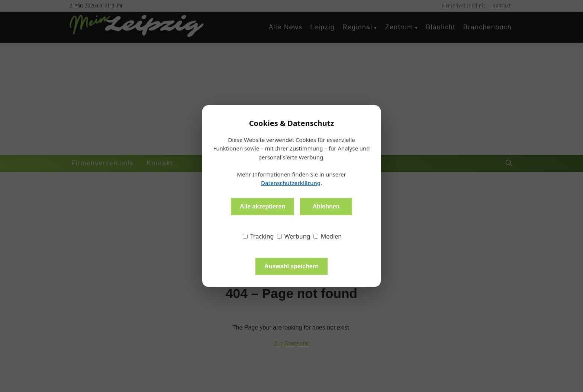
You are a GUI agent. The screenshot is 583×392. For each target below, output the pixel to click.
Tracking (258, 236)
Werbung (294, 236)
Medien (328, 236)
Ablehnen (326, 206)
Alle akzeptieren (262, 206)
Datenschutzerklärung (291, 183)
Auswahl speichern (291, 266)
